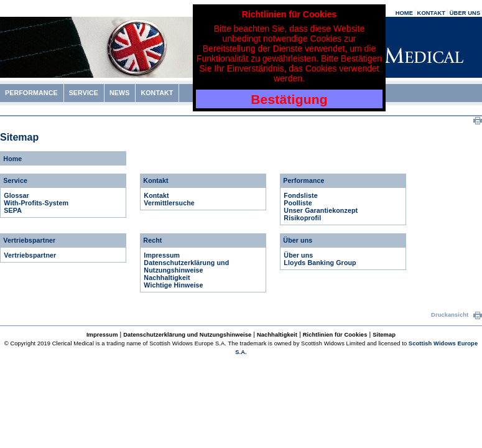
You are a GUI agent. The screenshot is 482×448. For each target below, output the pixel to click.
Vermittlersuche (169, 203)
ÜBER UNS (465, 13)
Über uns (298, 240)
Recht (152, 240)
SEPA (13, 210)
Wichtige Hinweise (173, 285)
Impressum (162, 255)
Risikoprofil (302, 218)
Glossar (16, 195)
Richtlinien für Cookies (335, 335)
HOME (404, 13)
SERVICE (84, 93)
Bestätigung (289, 99)
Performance (304, 180)
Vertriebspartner (29, 240)
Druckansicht (457, 315)
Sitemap (384, 335)
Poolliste (298, 203)
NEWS (119, 93)
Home (12, 159)
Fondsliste (300, 195)
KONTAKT (432, 13)
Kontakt (155, 180)
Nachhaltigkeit (167, 278)
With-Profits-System (36, 203)
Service (15, 180)
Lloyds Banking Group (320, 263)
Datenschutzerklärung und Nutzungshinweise (186, 266)
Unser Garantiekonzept (321, 210)
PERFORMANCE (31, 93)
